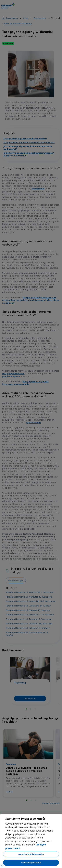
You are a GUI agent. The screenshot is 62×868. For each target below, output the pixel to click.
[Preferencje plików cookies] (2, 865)
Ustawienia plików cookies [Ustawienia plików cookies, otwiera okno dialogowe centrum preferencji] (31, 854)
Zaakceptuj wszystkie (31, 862)
